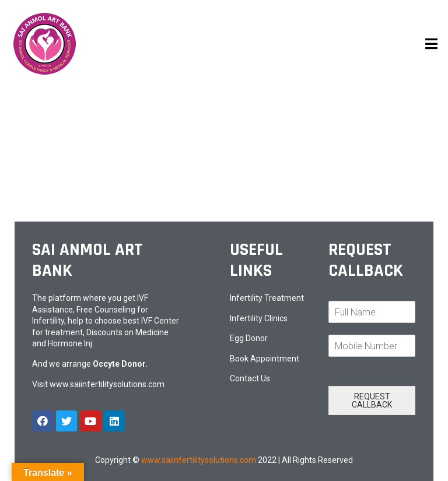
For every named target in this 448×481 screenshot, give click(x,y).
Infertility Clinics (259, 318)
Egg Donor (249, 338)
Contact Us (250, 378)
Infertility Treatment (267, 298)
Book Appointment (265, 359)
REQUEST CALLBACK (372, 401)
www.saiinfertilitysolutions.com (107, 384)
